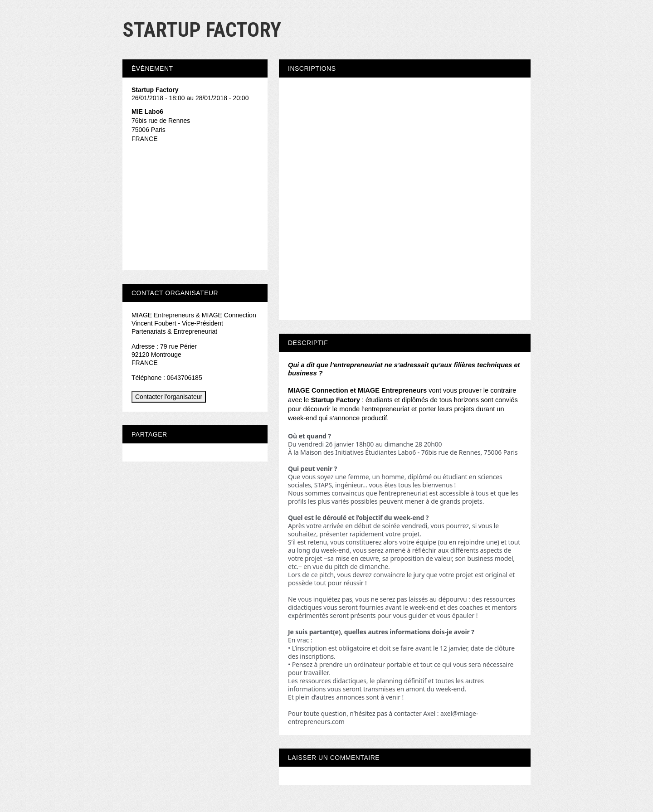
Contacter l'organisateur (169, 397)
